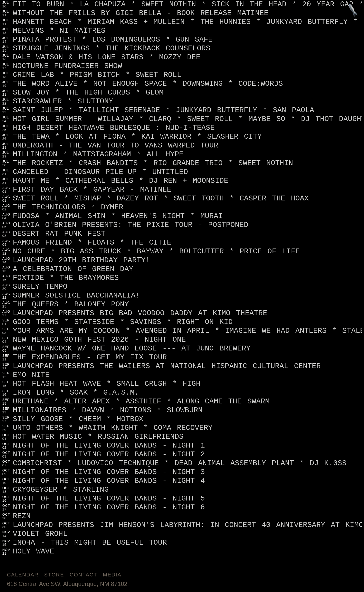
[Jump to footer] (353, 11)
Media (112, 575)
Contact (83, 575)
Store (54, 575)
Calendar (23, 575)
